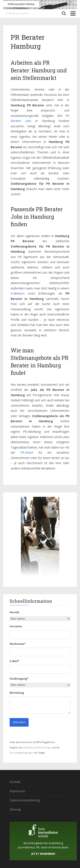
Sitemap (15, 809)
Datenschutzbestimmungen (37, 748)
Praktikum (18, 293)
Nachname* (18, 644)
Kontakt (15, 782)
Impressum (17, 791)
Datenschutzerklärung (25, 800)
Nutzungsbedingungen (21, 753)
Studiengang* (19, 679)
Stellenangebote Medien (21, 4)
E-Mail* (15, 661)
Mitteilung (17, 693)
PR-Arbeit (27, 452)
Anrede (15, 612)
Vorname (16, 626)
